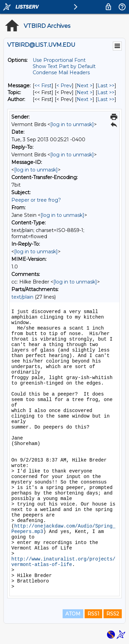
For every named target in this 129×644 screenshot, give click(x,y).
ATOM (73, 614)
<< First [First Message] (43, 86)
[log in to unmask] (72, 124)
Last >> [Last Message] (106, 86)
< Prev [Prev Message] (64, 86)
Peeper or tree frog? (36, 200)
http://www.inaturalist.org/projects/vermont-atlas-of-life (63, 562)
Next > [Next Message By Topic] (85, 92)
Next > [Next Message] (85, 86)
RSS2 (113, 614)
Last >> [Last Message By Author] (106, 99)
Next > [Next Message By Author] (85, 99)
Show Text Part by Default (64, 66)
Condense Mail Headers (61, 73)
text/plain (22, 297)
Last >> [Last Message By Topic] (106, 92)
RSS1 (93, 614)
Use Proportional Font (59, 60)
